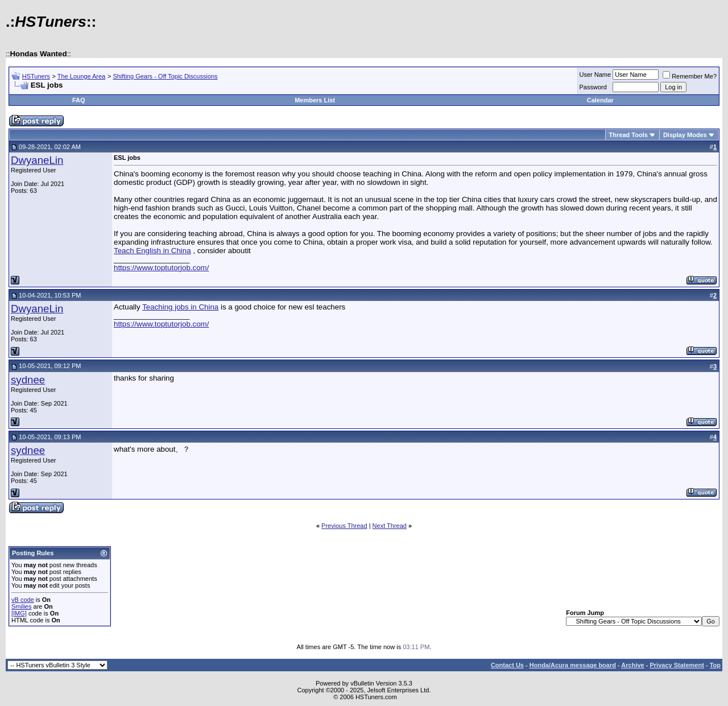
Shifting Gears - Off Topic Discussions (165, 76)
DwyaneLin (37, 160)
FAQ (79, 100)
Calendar (600, 100)
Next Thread (390, 526)
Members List (315, 100)
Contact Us (507, 665)
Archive (632, 665)
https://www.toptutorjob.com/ (161, 268)
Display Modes (685, 135)
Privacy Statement (677, 665)
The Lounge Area (81, 76)
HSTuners (36, 76)
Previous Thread (344, 526)
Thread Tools (628, 135)
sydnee (28, 380)
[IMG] (19, 613)
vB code (23, 600)
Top (715, 665)
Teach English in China (152, 251)
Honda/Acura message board (573, 665)
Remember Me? (690, 76)
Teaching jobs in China (180, 307)
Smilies (21, 606)
